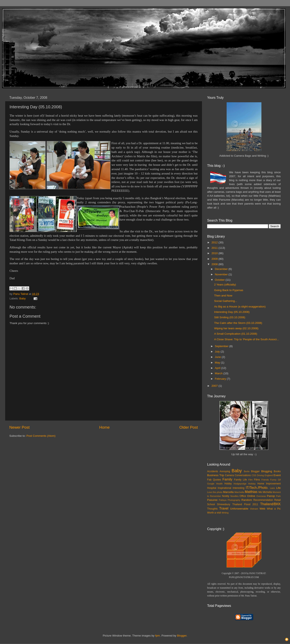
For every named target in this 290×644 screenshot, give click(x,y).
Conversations (243, 475)
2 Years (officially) (225, 285)
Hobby (228, 484)
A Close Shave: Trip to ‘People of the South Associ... (247, 339)
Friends (265, 480)
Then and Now (223, 296)
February (221, 379)
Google (211, 484)
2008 (215, 264)
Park (278, 496)
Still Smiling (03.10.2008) (230, 317)
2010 (215, 253)
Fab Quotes (214, 480)
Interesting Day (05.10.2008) (232, 312)
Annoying (225, 471)
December (222, 269)
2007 (215, 386)
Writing (225, 513)
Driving (260, 475)
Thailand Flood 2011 (245, 504)
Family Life (240, 480)
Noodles (234, 496)
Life (278, 488)
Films (257, 480)
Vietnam (254, 509)
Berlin (247, 471)
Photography (234, 500)
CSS (254, 475)
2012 (215, 242)
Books (277, 471)
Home (104, 427)
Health (219, 484)
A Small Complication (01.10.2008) (236, 334)
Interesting (239, 488)
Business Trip (216, 475)
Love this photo (215, 492)
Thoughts (212, 509)
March (219, 373)
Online (251, 496)
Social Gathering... (226, 301)
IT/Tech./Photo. (257, 488)
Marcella (228, 492)
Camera (229, 475)
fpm (158, 636)
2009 (215, 259)
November (222, 274)
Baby (22, 298)
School (211, 504)
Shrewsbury (224, 504)
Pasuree (212, 500)
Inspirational (224, 488)
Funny (273, 480)
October (220, 280)
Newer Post (19, 427)
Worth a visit (214, 513)
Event (277, 475)
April (218, 368)
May (218, 363)
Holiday (252, 484)
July (218, 352)
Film (250, 480)
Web (262, 509)
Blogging (267, 471)
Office (243, 496)
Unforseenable (239, 509)
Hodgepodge (240, 484)
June (218, 357)
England (269, 475)
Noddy (226, 496)
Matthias (251, 492)
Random (247, 500)
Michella (267, 492)
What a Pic (274, 509)
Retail (277, 500)
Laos (272, 488)
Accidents (213, 471)
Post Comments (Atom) (41, 436)
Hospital (212, 488)
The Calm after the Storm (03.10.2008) (238, 323)
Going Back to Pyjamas (229, 290)
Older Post (189, 427)
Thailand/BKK (270, 504)
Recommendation (263, 500)
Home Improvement (269, 484)
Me (260, 492)
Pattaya (223, 500)
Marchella (239, 492)
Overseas (261, 496)
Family (227, 479)
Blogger (255, 471)
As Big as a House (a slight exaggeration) (240, 307)
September (222, 346)
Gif (279, 480)
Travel (224, 508)
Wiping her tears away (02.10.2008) (236, 328)
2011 (215, 248)
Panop (271, 496)
